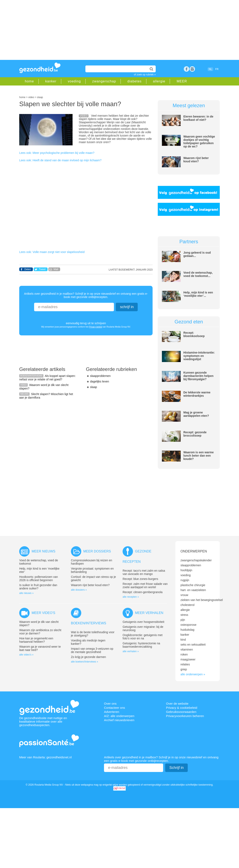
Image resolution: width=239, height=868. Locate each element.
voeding (74, 81)
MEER (182, 81)
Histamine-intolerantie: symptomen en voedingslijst (199, 356)
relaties (185, 664)
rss (192, 69)
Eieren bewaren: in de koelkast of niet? (198, 118)
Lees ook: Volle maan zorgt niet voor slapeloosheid (52, 252)
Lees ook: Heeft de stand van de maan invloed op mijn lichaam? (60, 160)
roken (184, 654)
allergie (159, 81)
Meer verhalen (149, 613)
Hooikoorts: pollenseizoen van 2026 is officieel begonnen (39, 578)
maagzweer (188, 659)
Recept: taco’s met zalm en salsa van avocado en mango (144, 572)
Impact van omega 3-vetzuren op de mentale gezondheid (92, 650)
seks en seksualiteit (193, 645)
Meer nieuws (44, 551)
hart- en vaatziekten (193, 590)
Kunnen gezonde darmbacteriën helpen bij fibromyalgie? (198, 376)
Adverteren (112, 712)
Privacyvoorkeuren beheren (185, 716)
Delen (28, 269)
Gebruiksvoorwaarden (181, 712)
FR (217, 69)
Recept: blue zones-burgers (140, 579)
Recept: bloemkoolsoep (194, 334)
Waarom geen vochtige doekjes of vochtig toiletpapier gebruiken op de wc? (199, 141)
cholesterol (188, 605)
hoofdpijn (186, 570)
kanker (51, 81)
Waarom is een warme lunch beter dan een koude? (199, 456)
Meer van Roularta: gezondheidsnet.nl (45, 757)
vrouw (184, 595)
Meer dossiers (97, 551)
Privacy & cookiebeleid (182, 708)
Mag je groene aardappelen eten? (196, 414)
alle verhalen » (131, 651)
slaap (94, 387)
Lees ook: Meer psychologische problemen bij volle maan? (57, 153)
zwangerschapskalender (196, 560)
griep (184, 669)
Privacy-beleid (96, 327)
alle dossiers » (79, 590)
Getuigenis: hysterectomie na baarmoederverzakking (141, 645)
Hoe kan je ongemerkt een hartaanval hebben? (36, 640)
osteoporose (188, 625)
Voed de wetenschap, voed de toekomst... (198, 274)
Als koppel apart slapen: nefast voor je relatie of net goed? (47, 378)
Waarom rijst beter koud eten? (196, 160)
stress (184, 615)
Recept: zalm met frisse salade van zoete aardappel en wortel (145, 585)
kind (183, 640)
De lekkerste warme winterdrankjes (197, 394)
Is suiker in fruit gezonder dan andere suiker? (38, 587)
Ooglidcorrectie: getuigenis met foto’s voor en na (143, 637)
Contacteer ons (115, 708)
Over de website (177, 704)
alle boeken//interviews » (84, 662)
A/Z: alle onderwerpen (119, 716)
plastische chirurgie (193, 585)
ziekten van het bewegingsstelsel (202, 600)
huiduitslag (187, 630)
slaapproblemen (100, 376)
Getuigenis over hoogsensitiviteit (143, 622)
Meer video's (43, 613)
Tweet (42, 269)
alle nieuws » (26, 593)
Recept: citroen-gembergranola (143, 592)
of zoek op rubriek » (145, 75)
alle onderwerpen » (193, 674)
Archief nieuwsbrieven (119, 720)
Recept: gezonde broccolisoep (195, 434)
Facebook (186, 69)
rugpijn (185, 580)
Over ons (110, 704)
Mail (56, 269)
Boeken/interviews (88, 623)
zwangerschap (104, 81)
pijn (183, 620)
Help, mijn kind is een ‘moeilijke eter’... (198, 294)
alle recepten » (131, 597)
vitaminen (187, 650)
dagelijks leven (100, 381)
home (29, 81)
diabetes (134, 81)
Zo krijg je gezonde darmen (88, 657)
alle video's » (26, 655)
